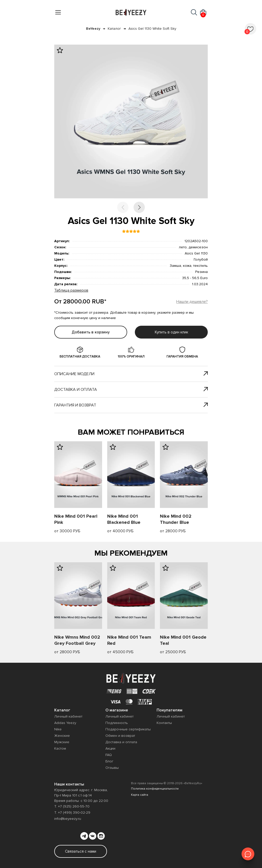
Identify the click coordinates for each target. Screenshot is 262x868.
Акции (110, 748)
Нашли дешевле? (192, 302)
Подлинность (117, 723)
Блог (109, 761)
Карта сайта (140, 795)
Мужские (62, 742)
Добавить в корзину (91, 332)
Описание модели (131, 374)
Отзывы (112, 768)
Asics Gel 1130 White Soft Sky (152, 29)
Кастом (60, 748)
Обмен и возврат (120, 736)
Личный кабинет (68, 716)
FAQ (109, 755)
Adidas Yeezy (65, 723)
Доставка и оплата (131, 390)
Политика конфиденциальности (155, 789)
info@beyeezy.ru (68, 819)
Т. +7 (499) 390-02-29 (72, 813)
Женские (62, 736)
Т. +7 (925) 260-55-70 (72, 806)
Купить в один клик (171, 332)
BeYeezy (93, 29)
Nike (58, 729)
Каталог (114, 29)
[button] (139, 207)
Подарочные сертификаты (128, 729)
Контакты (164, 723)
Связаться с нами (81, 851)
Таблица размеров (71, 290)
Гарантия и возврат (131, 405)
